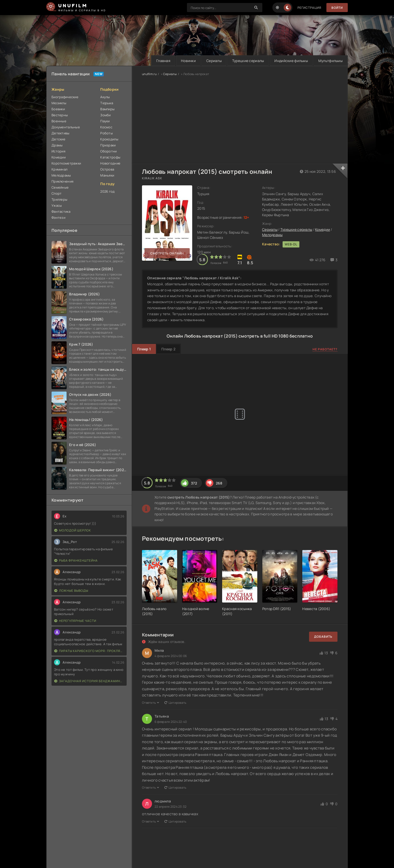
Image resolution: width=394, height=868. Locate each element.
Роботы (107, 133)
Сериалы (214, 61)
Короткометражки (66, 163)
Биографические (65, 97)
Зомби (105, 115)
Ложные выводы (71, 591)
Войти (337, 8)
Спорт (57, 193)
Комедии (59, 157)
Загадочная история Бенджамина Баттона (89, 681)
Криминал (59, 169)
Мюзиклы (59, 103)
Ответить (151, 703)
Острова (107, 169)
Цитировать (175, 703)
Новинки (188, 61)
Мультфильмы (330, 61)
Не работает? (325, 349)
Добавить (323, 637)
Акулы (105, 97)
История (58, 151)
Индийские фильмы (291, 61)
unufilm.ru (149, 74)
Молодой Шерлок (73, 530)
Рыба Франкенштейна (76, 560)
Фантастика (61, 211)
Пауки (105, 121)
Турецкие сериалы (248, 61)
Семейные (60, 187)
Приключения (62, 181)
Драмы (57, 145)
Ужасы (57, 205)
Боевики (58, 109)
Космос (106, 127)
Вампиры (107, 109)
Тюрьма (107, 103)
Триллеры (59, 199)
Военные (59, 121)
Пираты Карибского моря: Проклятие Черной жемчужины (89, 651)
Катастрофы (110, 157)
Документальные (66, 127)
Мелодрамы (61, 175)
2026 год (107, 191)
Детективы (61, 133)
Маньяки (107, 175)
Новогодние (110, 163)
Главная (163, 61)
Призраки (108, 145)
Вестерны (60, 115)
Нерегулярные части (75, 621)
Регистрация (309, 8)
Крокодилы (109, 139)
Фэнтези (58, 218)
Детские (58, 139)
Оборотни (108, 151)
